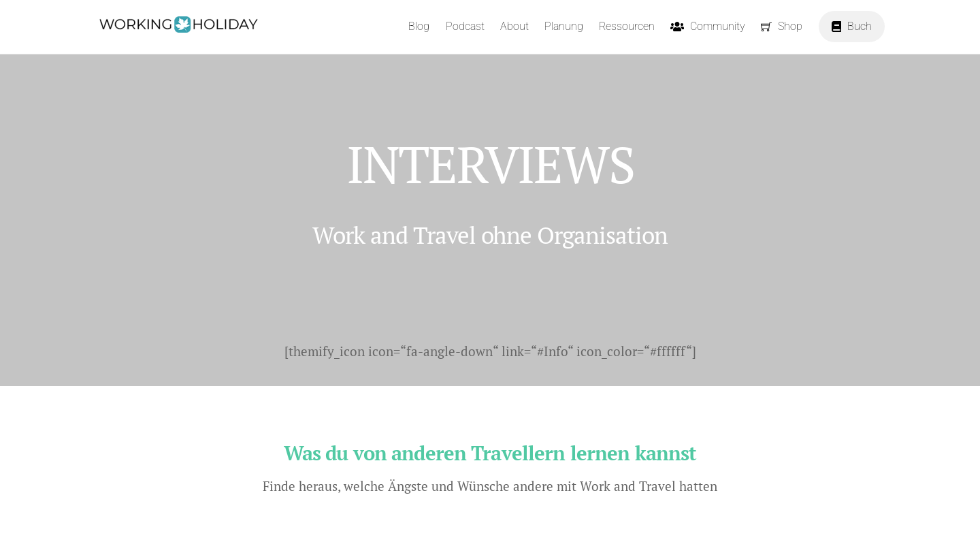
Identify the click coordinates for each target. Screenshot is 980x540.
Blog (419, 26)
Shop (782, 26)
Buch (852, 26)
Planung (564, 26)
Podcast (465, 26)
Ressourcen (627, 26)
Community (708, 26)
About (514, 26)
